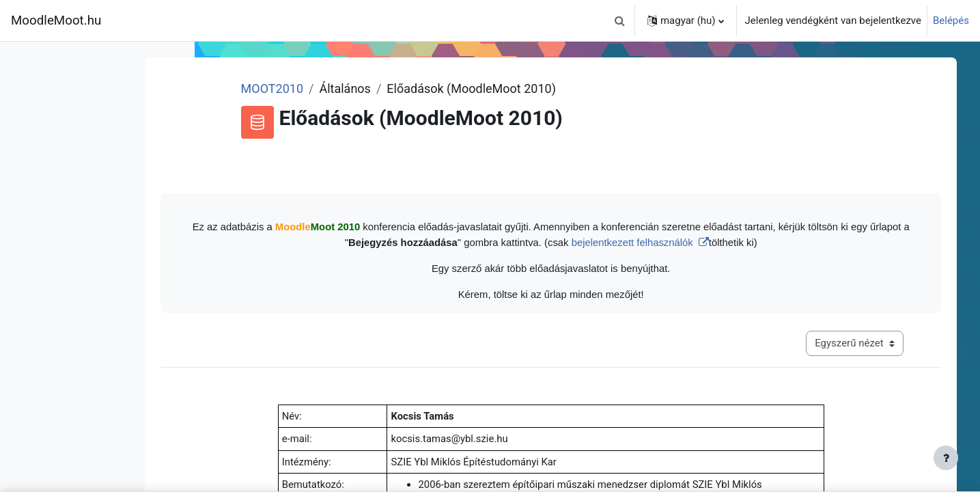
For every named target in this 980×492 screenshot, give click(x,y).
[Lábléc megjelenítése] (946, 458)
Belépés (951, 20)
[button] (620, 20)
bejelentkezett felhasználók (682, 242)
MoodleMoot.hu (56, 20)
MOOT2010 (325, 88)
